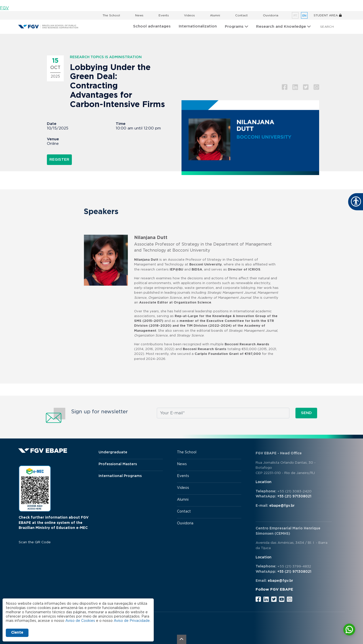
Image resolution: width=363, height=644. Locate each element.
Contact (241, 15)
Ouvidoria (271, 15)
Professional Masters (118, 464)
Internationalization (198, 26)
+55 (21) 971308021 (294, 496)
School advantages (152, 26)
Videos (189, 15)
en (304, 16)
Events (164, 15)
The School (111, 15)
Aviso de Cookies (80, 621)
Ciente (17, 633)
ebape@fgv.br (282, 506)
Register (59, 160)
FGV (4, 8)
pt (295, 16)
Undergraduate (113, 452)
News (139, 15)
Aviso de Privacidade (132, 621)
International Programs (120, 476)
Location (264, 482)
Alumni (215, 15)
